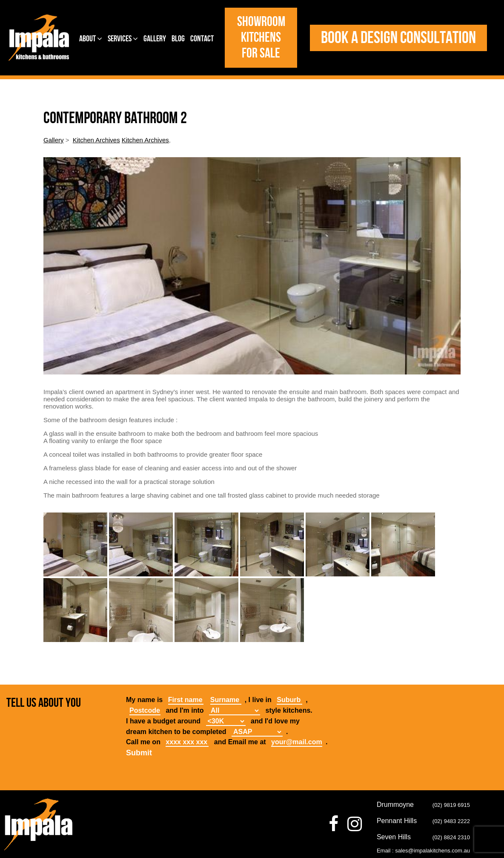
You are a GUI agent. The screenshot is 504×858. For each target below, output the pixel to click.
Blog (178, 39)
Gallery (155, 39)
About (91, 39)
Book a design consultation (398, 38)
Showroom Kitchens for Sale (261, 38)
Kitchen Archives (96, 140)
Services (123, 39)
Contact (202, 39)
